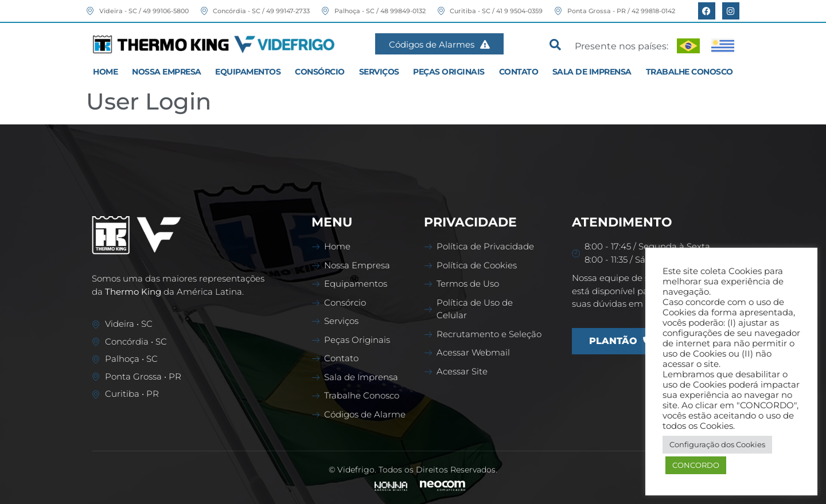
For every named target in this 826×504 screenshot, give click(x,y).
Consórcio (320, 72)
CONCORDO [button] (696, 465)
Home (105, 72)
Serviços (379, 72)
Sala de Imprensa (592, 72)
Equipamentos (248, 72)
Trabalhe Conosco (689, 72)
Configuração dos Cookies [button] (717, 444)
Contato (519, 72)
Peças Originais (449, 72)
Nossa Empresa (167, 72)
